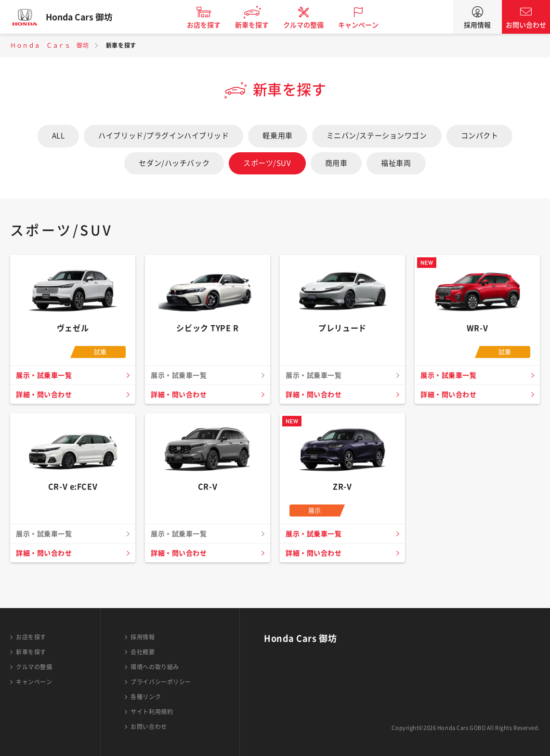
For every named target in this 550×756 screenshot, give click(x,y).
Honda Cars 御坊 (84, 17)
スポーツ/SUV (267, 163)
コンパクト (480, 136)
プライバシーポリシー (161, 682)
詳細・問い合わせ (45, 395)
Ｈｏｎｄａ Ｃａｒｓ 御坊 (49, 45)
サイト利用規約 (152, 712)
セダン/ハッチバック (174, 163)
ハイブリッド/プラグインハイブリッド (164, 136)
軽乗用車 (277, 136)
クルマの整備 (309, 25)
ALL (59, 136)
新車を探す (257, 25)
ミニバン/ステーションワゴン (377, 136)
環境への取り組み (155, 667)
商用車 (336, 163)
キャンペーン (364, 25)
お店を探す (209, 25)
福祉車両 (396, 163)
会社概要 (143, 652)
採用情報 (477, 25)
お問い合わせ (526, 25)
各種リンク (146, 697)
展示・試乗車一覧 (45, 375)
